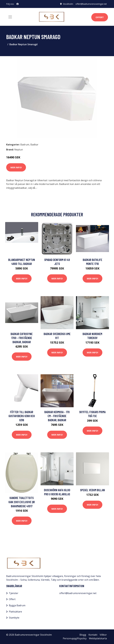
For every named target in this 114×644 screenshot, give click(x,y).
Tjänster (14, 593)
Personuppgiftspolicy (75, 638)
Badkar (34, 145)
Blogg (83, 635)
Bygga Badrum (17, 605)
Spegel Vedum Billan (92, 490)
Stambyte (14, 618)
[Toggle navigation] (10, 17)
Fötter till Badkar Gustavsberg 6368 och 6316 (22, 416)
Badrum (25, 145)
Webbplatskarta (98, 638)
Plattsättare (15, 612)
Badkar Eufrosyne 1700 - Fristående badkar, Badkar (22, 338)
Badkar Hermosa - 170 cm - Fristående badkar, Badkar (57, 416)
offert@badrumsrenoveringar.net (91, 4)
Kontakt (93, 635)
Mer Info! (16, 167)
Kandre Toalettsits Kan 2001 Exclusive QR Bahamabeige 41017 (22, 502)
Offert (100, 17)
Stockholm (68, 4)
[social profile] (18, 4)
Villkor (103, 635)
